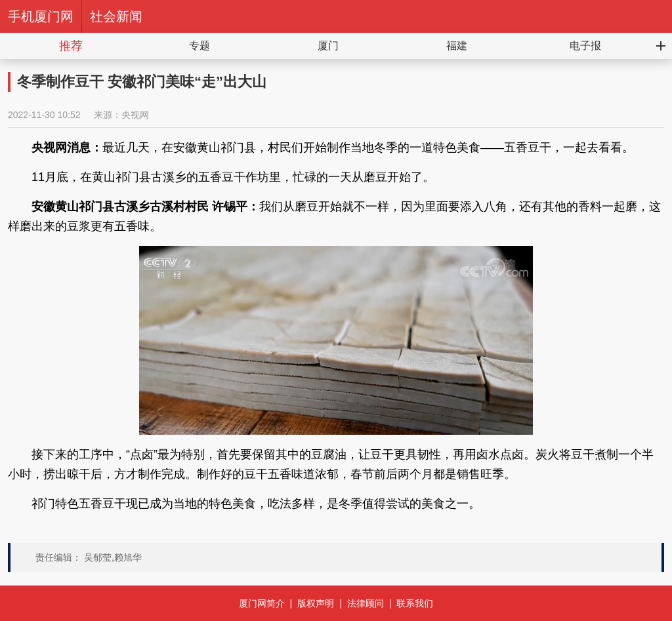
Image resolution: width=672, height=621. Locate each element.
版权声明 (316, 603)
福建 (457, 46)
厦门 (328, 46)
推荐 (71, 46)
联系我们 (415, 603)
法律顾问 (366, 603)
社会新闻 (116, 16)
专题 (199, 46)
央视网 (135, 115)
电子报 (585, 46)
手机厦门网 (41, 16)
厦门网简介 (262, 603)
